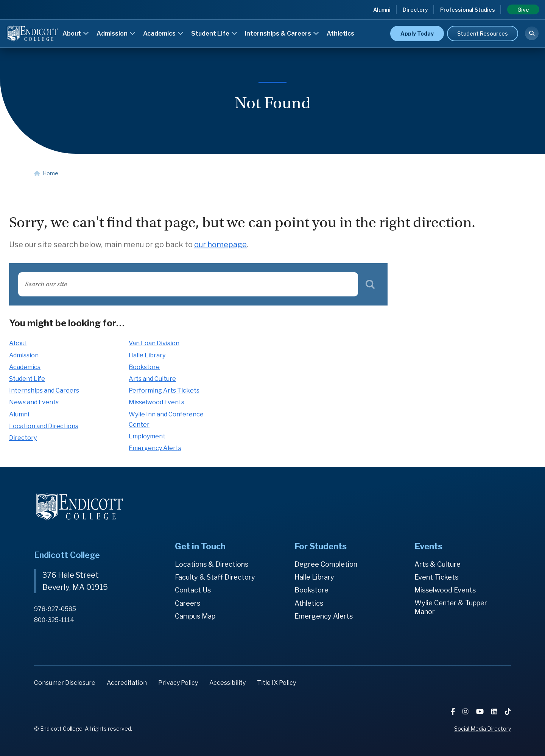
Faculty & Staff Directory (215, 577)
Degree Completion (326, 564)
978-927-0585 (55, 609)
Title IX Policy (276, 683)
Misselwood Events (156, 402)
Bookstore (144, 367)
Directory (415, 10)
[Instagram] (466, 712)
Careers (188, 603)
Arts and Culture (152, 379)
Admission (116, 34)
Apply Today (417, 34)
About (76, 34)
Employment (147, 436)
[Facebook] (454, 712)
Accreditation (127, 683)
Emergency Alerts (155, 448)
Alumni (382, 10)
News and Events (34, 402)
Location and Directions (44, 426)
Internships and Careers (44, 390)
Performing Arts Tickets (164, 390)
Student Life (214, 34)
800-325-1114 (54, 620)
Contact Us (193, 590)
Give (523, 10)
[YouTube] (481, 712)
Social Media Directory (483, 729)
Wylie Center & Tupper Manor (451, 607)
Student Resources (483, 34)
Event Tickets (436, 577)
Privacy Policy (178, 683)
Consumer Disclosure (65, 683)
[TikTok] (508, 712)
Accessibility (227, 683)
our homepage (220, 245)
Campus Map (195, 616)
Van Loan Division (154, 343)
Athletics (340, 34)
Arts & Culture (438, 564)
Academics (163, 34)
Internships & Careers (282, 34)
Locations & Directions (212, 564)
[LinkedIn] (495, 712)
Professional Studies (468, 10)
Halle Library (147, 355)
